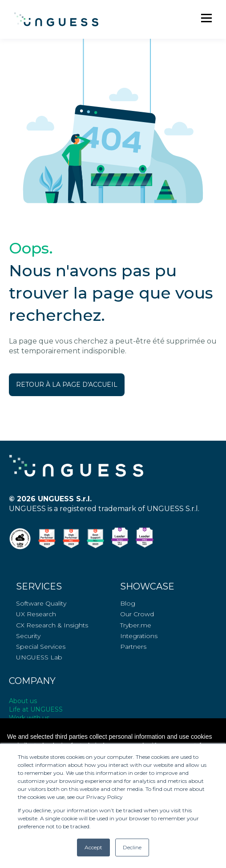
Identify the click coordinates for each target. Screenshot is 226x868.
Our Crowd (137, 614)
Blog (128, 604)
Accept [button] (93, 847)
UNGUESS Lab (39, 657)
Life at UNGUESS (36, 709)
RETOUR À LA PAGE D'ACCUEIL (67, 385)
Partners (133, 647)
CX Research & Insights (52, 625)
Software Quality (41, 604)
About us (23, 701)
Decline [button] (132, 847)
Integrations (139, 636)
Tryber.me (136, 625)
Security (28, 636)
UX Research (36, 614)
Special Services (41, 647)
